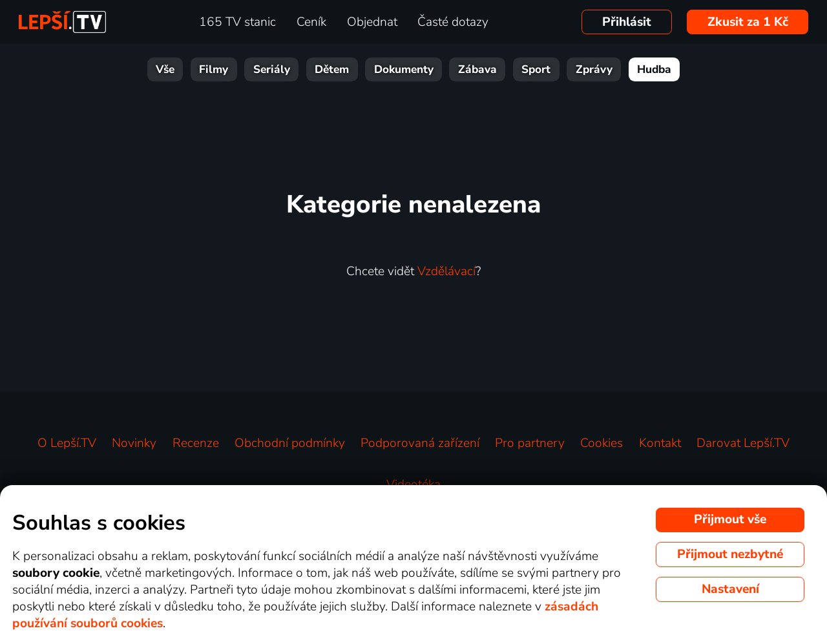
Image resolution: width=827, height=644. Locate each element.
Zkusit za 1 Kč (748, 22)
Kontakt (660, 443)
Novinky (134, 443)
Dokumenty (404, 69)
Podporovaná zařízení (420, 443)
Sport (536, 69)
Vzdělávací (446, 271)
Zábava (477, 69)
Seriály (272, 69)
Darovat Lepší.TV (743, 443)
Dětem (332, 69)
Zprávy (594, 69)
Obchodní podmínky (290, 443)
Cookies (602, 443)
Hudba (654, 69)
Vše (165, 69)
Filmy (214, 69)
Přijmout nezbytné (730, 554)
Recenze (196, 443)
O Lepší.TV (67, 443)
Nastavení (730, 589)
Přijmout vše (730, 519)
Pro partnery (530, 443)
